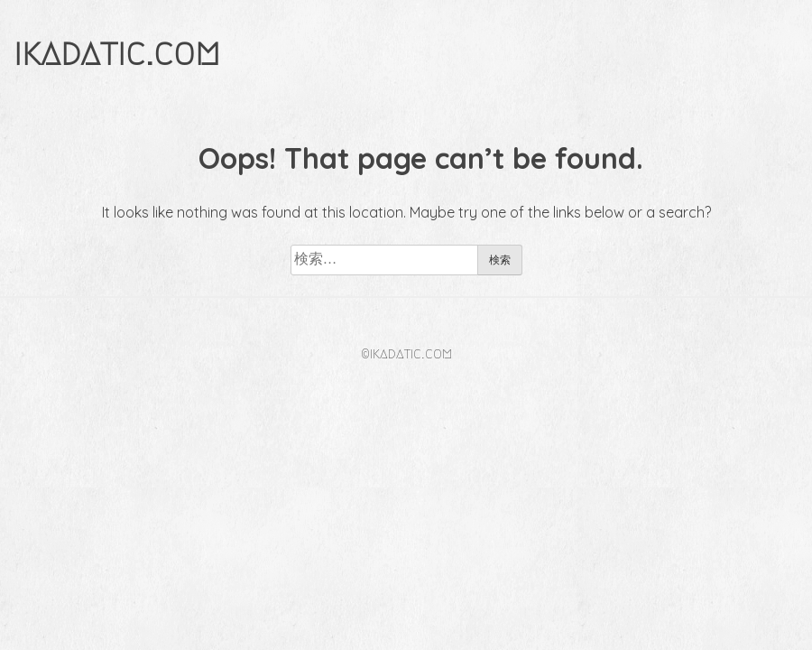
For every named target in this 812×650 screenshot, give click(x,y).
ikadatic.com (117, 53)
